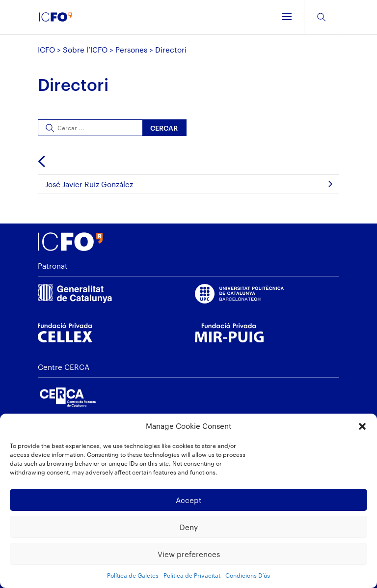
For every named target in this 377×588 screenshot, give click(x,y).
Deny (189, 527)
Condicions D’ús (248, 575)
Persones (131, 50)
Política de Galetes (133, 575)
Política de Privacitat (192, 575)
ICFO (46, 50)
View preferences (189, 554)
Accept (189, 500)
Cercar (164, 128)
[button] (362, 426)
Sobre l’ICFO (85, 50)
